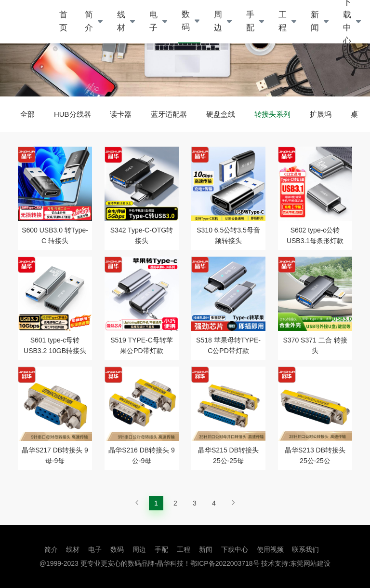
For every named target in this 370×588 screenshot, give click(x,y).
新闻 (315, 21)
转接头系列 (272, 114)
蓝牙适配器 (169, 114)
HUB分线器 (73, 114)
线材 (121, 21)
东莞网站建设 (310, 563)
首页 (63, 21)
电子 (153, 21)
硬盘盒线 (221, 114)
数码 (186, 21)
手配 (250, 21)
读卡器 (121, 114)
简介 (89, 21)
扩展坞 (321, 114)
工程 (283, 21)
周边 (218, 21)
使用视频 (270, 549)
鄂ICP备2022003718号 (225, 563)
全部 (27, 114)
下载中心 (235, 549)
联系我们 (305, 549)
